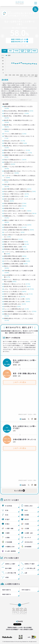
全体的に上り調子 (10, 564)
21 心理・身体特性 (10, 551)
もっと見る (20, 490)
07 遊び (7, 519)
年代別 (16, 51)
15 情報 (7, 538)
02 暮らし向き (29, 506)
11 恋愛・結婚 (9, 528)
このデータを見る (20, 382)
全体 (5, 51)
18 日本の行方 (29, 542)
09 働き (7, 524)
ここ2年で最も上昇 (30, 568)
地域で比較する (7, 594)
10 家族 (27, 524)
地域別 (34, 51)
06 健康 (27, 515)
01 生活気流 (9, 506)
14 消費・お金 (29, 533)
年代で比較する (26, 590)
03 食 (7, 510)
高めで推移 (8, 568)
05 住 (7, 515)
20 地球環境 (28, 547)
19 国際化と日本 (10, 547)
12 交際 (27, 528)
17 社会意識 (9, 542)
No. (2, 36)
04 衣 (26, 510)
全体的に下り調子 (30, 564)
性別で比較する (7, 590)
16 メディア (28, 538)
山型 (26, 573)
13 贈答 (7, 533)
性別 (10, 51)
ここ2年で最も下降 (11, 573)
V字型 (7, 577)
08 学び (27, 519)
